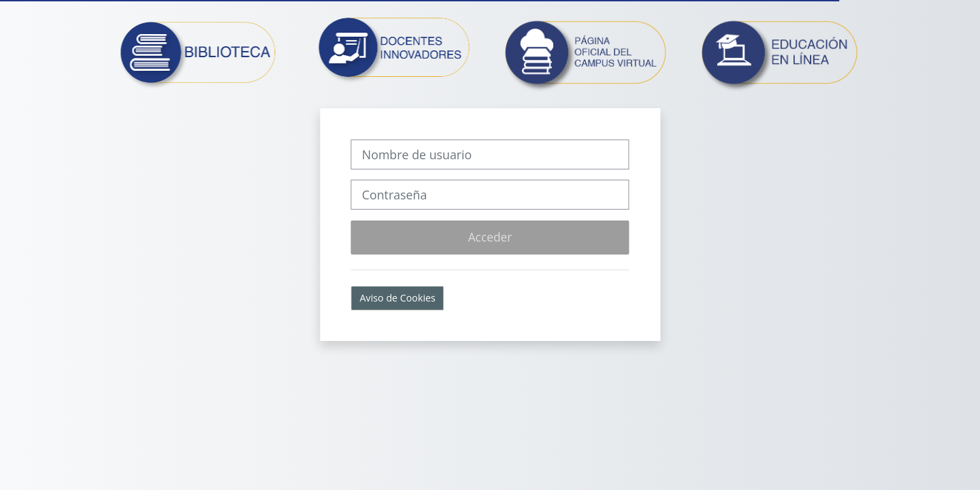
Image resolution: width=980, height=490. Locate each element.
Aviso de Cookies (398, 298)
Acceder (490, 237)
